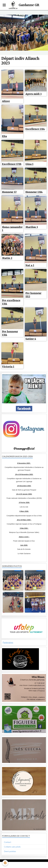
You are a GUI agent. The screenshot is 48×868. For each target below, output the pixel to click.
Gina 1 (29, 164)
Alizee (6, 101)
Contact (8, 842)
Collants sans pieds (12, 847)
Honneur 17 (9, 192)
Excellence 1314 (35, 129)
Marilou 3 (32, 227)
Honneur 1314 (34, 192)
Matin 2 (7, 258)
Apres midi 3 (34, 94)
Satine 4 (31, 339)
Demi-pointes (10, 851)
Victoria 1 (8, 367)
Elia (4, 136)
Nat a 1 (30, 265)
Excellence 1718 (12, 164)
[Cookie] (5, 863)
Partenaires (8, 643)
